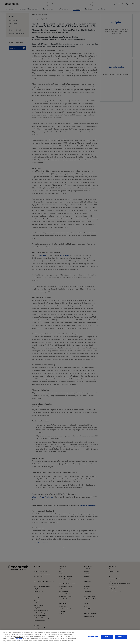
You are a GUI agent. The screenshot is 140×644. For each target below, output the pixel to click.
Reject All (107, 637)
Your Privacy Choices (93, 637)
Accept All (121, 637)
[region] (70, 637)
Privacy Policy (19, 638)
